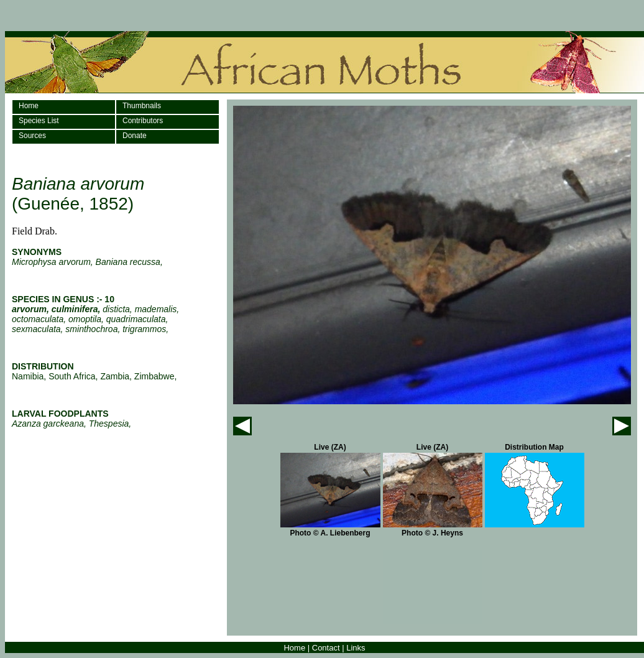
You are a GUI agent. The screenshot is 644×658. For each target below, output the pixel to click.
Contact (326, 648)
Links (356, 648)
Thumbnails (142, 106)
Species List (39, 121)
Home (29, 106)
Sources (32, 136)
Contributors (143, 121)
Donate (135, 136)
